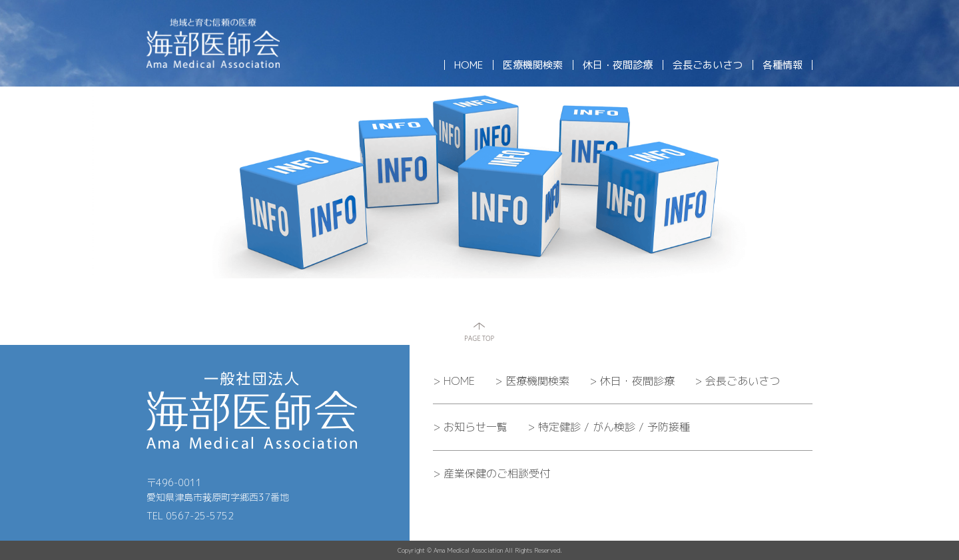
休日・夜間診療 (632, 381)
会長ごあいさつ (737, 381)
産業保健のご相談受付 (491, 473)
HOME (454, 381)
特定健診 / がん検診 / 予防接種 (609, 427)
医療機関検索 (532, 381)
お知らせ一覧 (470, 427)
